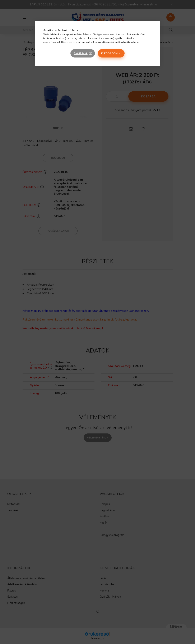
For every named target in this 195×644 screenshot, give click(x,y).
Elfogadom (109, 53)
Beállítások (81, 53)
